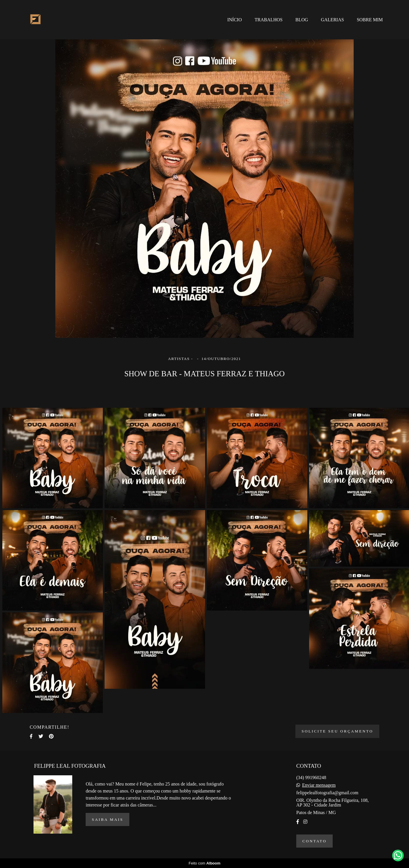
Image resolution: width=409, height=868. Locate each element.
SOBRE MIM (370, 20)
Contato (314, 841)
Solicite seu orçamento (337, 731)
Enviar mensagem (319, 785)
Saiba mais (107, 819)
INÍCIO (235, 20)
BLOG (302, 20)
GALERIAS (333, 20)
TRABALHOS (269, 20)
